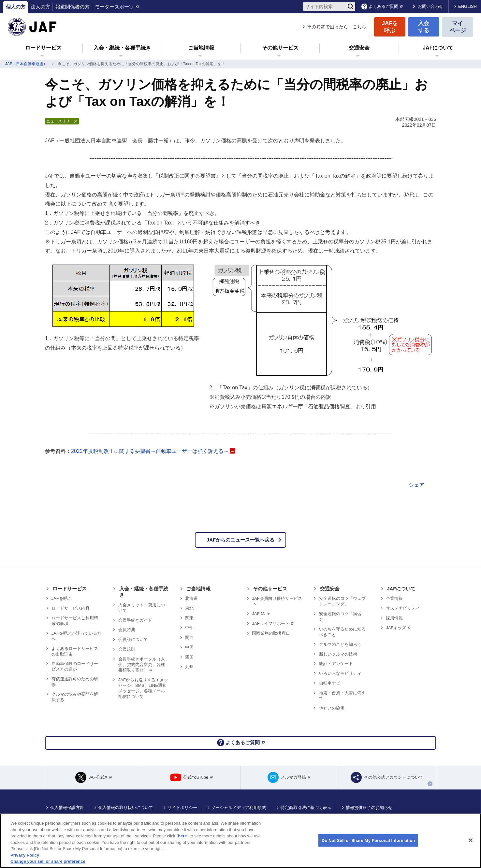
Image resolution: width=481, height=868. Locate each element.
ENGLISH (467, 6)
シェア (416, 485)
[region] (241, 841)
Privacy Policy (25, 855)
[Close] (471, 840)
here (182, 836)
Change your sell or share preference (48, 861)
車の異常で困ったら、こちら (337, 27)
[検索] (351, 7)
